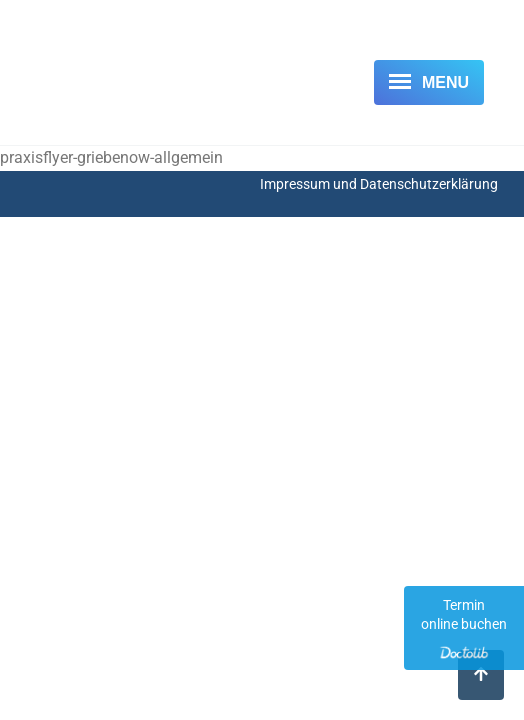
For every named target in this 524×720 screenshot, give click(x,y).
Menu (445, 82)
